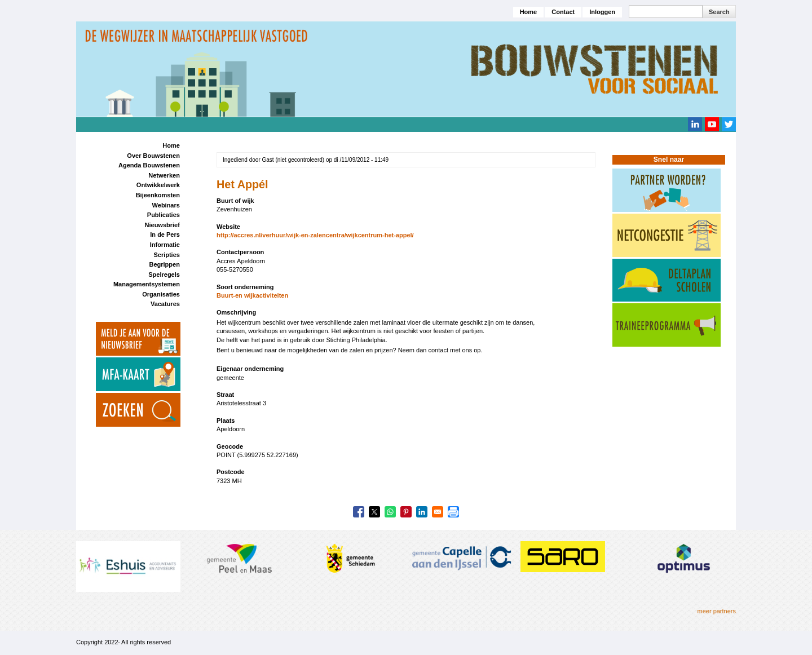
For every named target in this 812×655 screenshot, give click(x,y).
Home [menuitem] (171, 145)
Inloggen (602, 12)
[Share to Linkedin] (422, 512)
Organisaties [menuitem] (161, 294)
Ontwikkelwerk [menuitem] (158, 185)
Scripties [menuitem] (166, 255)
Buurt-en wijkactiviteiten (252, 295)
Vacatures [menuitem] (165, 304)
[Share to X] (374, 512)
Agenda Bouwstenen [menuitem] (149, 165)
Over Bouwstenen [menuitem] (153, 156)
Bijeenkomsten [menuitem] (158, 195)
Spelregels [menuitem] (164, 275)
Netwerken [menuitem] (164, 175)
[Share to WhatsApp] (390, 512)
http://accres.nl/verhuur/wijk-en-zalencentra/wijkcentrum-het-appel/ (315, 235)
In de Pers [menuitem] (165, 234)
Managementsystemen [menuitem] (147, 284)
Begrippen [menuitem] (164, 264)
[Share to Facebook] (359, 512)
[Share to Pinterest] (406, 512)
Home (529, 12)
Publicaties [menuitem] (164, 215)
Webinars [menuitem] (166, 205)
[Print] (453, 512)
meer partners (717, 611)
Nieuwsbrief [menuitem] (162, 225)
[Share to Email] (438, 512)
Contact (563, 12)
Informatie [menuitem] (165, 245)
